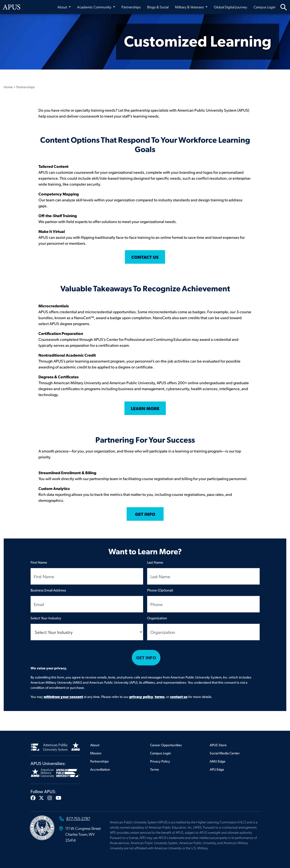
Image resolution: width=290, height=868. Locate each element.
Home (8, 87)
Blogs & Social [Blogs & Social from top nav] (158, 7)
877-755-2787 (78, 818)
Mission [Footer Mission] (96, 753)
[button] (33, 798)
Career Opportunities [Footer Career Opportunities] (166, 745)
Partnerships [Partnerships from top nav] (131, 7)
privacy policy (141, 696)
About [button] (63, 7)
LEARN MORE (145, 408)
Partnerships (26, 87)
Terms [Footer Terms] (154, 769)
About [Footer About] (95, 745)
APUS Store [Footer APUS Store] (218, 745)
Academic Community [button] (95, 7)
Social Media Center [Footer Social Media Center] (225, 753)
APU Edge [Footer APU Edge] (217, 769)
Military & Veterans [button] (190, 7)
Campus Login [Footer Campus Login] (161, 753)
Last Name (155, 562)
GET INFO (145, 514)
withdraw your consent (63, 696)
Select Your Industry (46, 618)
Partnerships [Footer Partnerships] (99, 761)
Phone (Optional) (160, 590)
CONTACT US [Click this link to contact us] (145, 257)
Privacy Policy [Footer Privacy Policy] (160, 761)
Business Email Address (48, 590)
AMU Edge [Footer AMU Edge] (218, 761)
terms (160, 696)
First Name (39, 562)
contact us (179, 696)
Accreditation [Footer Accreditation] (100, 769)
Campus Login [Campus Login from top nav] (264, 7)
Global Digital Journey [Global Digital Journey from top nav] (230, 7)
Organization (157, 618)
